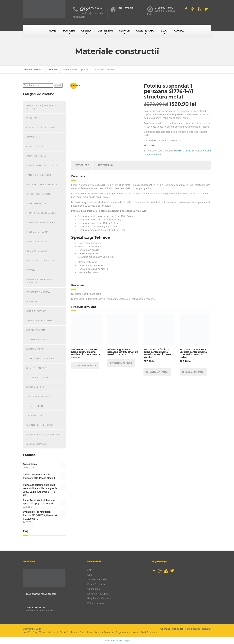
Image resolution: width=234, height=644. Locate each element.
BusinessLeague (122, 641)
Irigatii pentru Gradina (41, 213)
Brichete (32, 118)
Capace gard (34, 137)
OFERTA (86, 31)
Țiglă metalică (35, 415)
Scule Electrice (36, 311)
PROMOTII (32, 301)
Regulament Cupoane (99, 598)
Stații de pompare (37, 377)
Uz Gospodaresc (37, 444)
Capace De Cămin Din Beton (43, 128)
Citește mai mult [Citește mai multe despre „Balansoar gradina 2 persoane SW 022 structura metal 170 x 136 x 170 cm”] (121, 363)
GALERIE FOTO (145, 31)
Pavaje (31, 270)
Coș (89, 575)
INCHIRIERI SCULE (36, 203)
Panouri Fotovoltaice (40, 260)
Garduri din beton (38, 194)
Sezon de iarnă (36, 330)
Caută (58, 85)
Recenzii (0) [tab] (105, 165)
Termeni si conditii (97, 579)
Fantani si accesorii (39, 175)
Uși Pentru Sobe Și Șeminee (43, 434)
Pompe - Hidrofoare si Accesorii (40, 281)
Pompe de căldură (38, 292)
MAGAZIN (69, 31)
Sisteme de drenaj (38, 339)
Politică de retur (96, 603)
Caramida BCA (35, 147)
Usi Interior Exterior (40, 425)
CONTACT (180, 31)
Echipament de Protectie (42, 165)
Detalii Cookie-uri (97, 584)
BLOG (164, 31)
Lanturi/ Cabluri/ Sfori (41, 222)
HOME (53, 31)
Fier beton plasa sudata (42, 184)
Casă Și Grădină (36, 156)
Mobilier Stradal (37, 241)
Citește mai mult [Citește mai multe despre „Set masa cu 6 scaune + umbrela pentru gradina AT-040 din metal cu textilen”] (193, 372)
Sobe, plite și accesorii (40, 358)
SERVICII (125, 31)
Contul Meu (94, 589)
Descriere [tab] (82, 165)
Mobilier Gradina (183, 151)
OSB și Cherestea (37, 251)
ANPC (91, 570)
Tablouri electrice (38, 396)
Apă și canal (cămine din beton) (41, 107)
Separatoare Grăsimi (39, 320)
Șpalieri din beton (38, 368)
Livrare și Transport (98, 594)
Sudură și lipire (36, 387)
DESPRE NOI (105, 31)
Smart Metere (35, 349)
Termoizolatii (35, 406)
